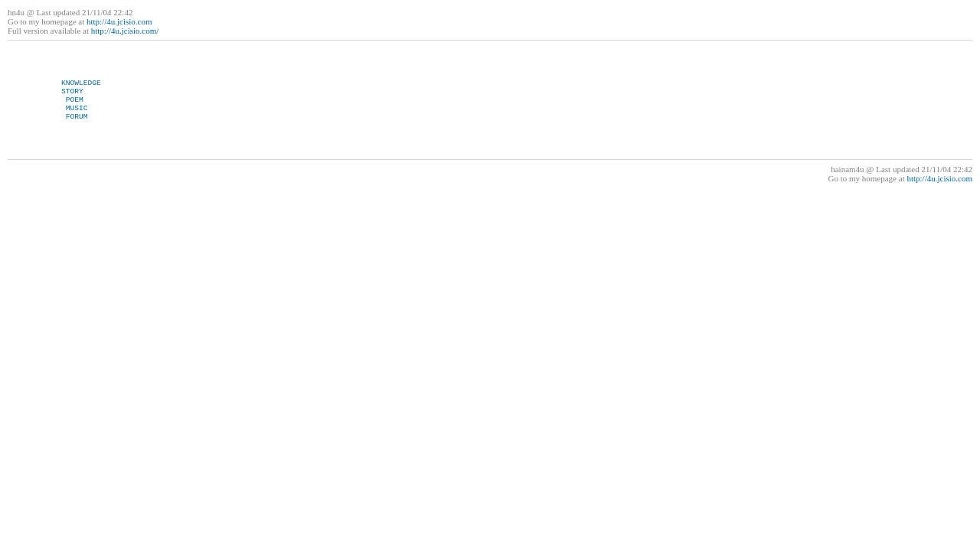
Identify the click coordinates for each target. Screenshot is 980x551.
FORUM (77, 117)
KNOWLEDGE (81, 83)
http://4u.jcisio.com (119, 21)
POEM (75, 100)
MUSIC (77, 108)
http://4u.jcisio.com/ (125, 31)
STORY (72, 91)
